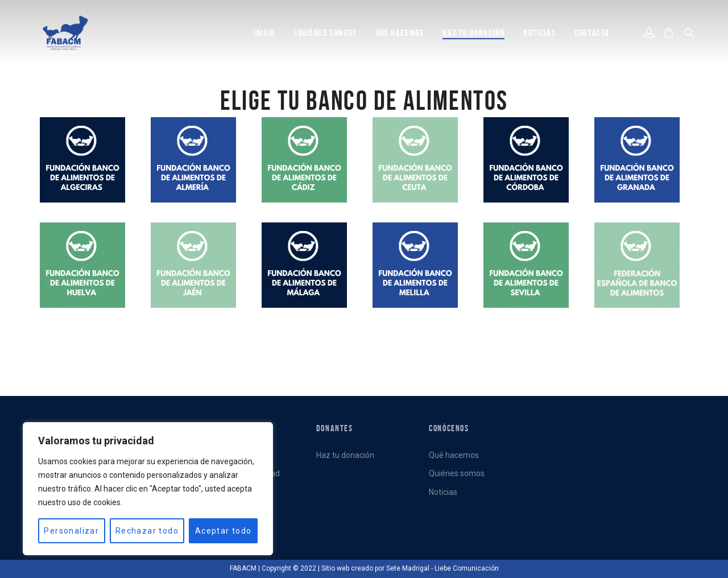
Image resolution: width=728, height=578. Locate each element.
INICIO (264, 33)
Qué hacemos (454, 455)
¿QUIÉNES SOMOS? (326, 33)
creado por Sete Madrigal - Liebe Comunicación (425, 568)
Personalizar (71, 531)
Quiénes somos (457, 473)
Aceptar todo (224, 531)
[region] (148, 489)
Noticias (443, 492)
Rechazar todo (147, 531)
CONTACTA (592, 33)
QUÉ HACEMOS (400, 33)
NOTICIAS (539, 33)
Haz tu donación (473, 33)
